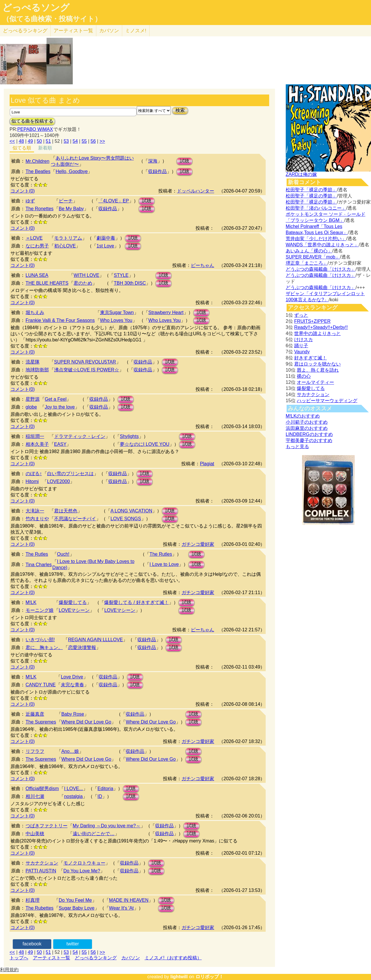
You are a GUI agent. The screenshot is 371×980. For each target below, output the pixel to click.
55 (84, 141)
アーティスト (73, 31)
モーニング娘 (40, 610)
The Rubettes (40, 908)
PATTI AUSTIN (41, 871)
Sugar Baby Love (77, 908)
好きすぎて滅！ (310, 358)
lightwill (179, 977)
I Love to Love (164, 564)
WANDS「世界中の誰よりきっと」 (322, 245)
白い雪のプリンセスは (70, 474)
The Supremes (41, 722)
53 (66, 141)
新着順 (45, 148)
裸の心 (304, 376)
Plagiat (207, 464)
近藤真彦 (35, 714)
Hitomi (32, 481)
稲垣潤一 (35, 436)
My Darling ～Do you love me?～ (107, 826)
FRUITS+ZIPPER (312, 321)
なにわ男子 (37, 246)
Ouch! (63, 554)
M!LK (31, 602)
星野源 (33, 399)
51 (48, 141)
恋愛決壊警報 (82, 647)
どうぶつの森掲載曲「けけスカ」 (321, 269)
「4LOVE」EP (114, 201)
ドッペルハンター (196, 191)
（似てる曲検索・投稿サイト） (52, 19)
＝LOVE (34, 238)
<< (12, 141)
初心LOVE (65, 246)
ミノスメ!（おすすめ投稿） (173, 958)
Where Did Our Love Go (86, 722)
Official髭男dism (42, 789)
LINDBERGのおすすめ (309, 434)
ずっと (301, 315)
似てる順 (22, 148)
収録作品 (157, 171)
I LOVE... (73, 789)
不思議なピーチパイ (75, 519)
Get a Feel (56, 399)
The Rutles (37, 554)
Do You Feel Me (75, 900)
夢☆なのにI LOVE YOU (145, 444)
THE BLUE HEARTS (47, 283)
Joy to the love (60, 407)
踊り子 (301, 346)
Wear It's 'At (121, 908)
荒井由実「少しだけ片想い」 (316, 239)
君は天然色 (66, 511)
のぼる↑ (34, 474)
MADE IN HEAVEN (129, 900)
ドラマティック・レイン (80, 436)
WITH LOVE (86, 275)
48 (21, 141)
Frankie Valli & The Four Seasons (60, 320)
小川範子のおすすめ (307, 422)
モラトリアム (68, 238)
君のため (83, 283)
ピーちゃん (203, 265)
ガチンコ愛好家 (198, 544)
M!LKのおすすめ (303, 416)
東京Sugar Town (117, 312)
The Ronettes (40, 209)
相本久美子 (37, 444)
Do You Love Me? (82, 871)
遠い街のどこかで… (94, 834)
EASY (60, 444)
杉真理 (33, 900)
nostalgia (73, 796)
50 (39, 141)
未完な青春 (72, 685)
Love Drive (72, 677)
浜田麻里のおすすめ (307, 428)
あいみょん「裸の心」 (309, 251)
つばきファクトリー (47, 826)
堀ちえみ (35, 312)
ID (100, 796)
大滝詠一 (35, 511)
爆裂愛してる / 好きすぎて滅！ (136, 602)
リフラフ (35, 751)
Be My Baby (71, 209)
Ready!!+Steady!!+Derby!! (321, 327)
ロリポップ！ (210, 977)
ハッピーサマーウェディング (327, 401)
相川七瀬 (35, 796)
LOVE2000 (58, 481)
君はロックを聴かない (317, 364)
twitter (73, 944)
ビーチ (66, 201)
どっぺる (25, 31)
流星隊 (33, 362)
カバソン (109, 31)
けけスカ (303, 340)
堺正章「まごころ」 (307, 263)
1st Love (105, 246)
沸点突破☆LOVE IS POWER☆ (87, 370)
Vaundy (302, 352)
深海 (153, 161)
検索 (180, 110)
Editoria (105, 789)
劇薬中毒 (106, 238)
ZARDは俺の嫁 (301, 174)
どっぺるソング (36, 8)
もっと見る (297, 447)
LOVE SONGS (126, 519)
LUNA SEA (37, 275)
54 (75, 141)
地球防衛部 (37, 370)
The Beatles (38, 171)
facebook (32, 944)
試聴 (184, 161)
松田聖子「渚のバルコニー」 (316, 208)
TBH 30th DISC (130, 283)
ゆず (30, 201)
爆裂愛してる (73, 602)
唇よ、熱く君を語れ (318, 370)
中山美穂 (35, 834)
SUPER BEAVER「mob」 (313, 257)
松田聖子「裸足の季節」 (311, 190)
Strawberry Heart (166, 312)
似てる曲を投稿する (32, 121)
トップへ (19, 958)
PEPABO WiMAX (35, 129)
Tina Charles (39, 565)
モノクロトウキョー (84, 863)
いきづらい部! (40, 640)
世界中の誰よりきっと (317, 333)
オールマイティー (315, 382)
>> (102, 141)
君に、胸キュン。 (44, 647)
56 (93, 141)
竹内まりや (37, 519)
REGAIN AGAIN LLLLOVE (96, 640)
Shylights (129, 436)
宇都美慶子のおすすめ (309, 440)
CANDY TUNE (41, 685)
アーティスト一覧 (52, 958)
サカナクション (42, 863)
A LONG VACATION (131, 511)
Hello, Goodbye (72, 171)
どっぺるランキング (96, 958)
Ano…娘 (70, 751)
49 (30, 141)
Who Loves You (116, 320)
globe (31, 407)
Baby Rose (73, 714)
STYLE (121, 275)
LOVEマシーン (74, 610)
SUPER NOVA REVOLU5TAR (85, 362)
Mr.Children (38, 161)
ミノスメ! (136, 31)
